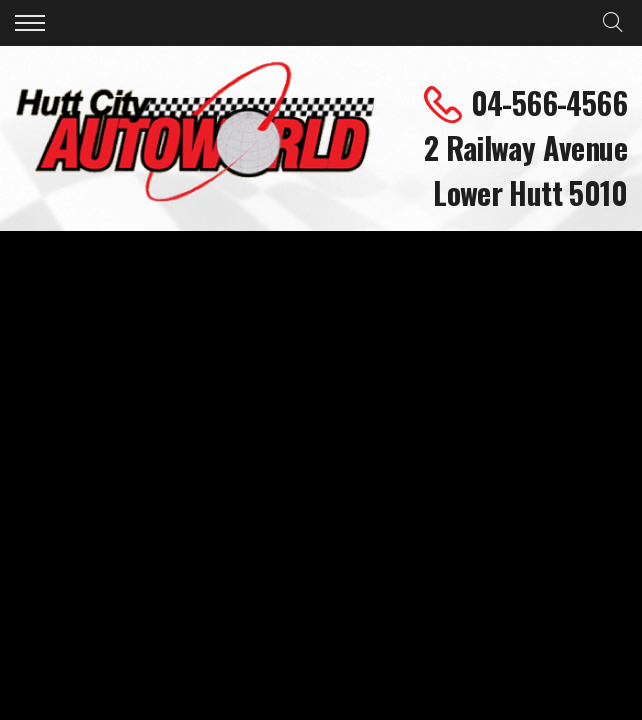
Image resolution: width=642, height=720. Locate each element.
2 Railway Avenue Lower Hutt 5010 (525, 170)
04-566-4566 (549, 102)
